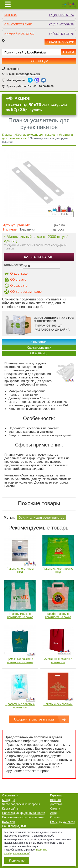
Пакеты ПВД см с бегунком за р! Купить (37, 107)
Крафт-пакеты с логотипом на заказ (58, 615)
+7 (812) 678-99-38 (61, 24)
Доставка (56, 804)
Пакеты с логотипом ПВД (20, 570)
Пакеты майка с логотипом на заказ (20, 615)
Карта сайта (10, 808)
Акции (54, 813)
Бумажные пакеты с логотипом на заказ (20, 661)
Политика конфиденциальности (24, 813)
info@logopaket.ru (28, 74)
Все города (39, 61)
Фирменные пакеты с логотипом (58, 661)
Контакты (8, 800)
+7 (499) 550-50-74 (61, 15)
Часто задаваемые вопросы (21, 804)
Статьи (55, 817)
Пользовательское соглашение (23, 817)
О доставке (19, 273)
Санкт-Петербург (18, 24)
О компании (10, 795)
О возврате (19, 286)
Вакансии (9, 822)
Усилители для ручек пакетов (41, 518)
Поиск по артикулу (63, 822)
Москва (11, 15)
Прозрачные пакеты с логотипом (20, 706)
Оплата (55, 808)
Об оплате (18, 280)
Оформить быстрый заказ (34, 719)
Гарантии (56, 795)
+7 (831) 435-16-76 (61, 34)
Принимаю (17, 860)
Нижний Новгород (19, 34)
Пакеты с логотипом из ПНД (58, 570)
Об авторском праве (26, 292)
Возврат (56, 800)
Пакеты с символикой (58, 704)
